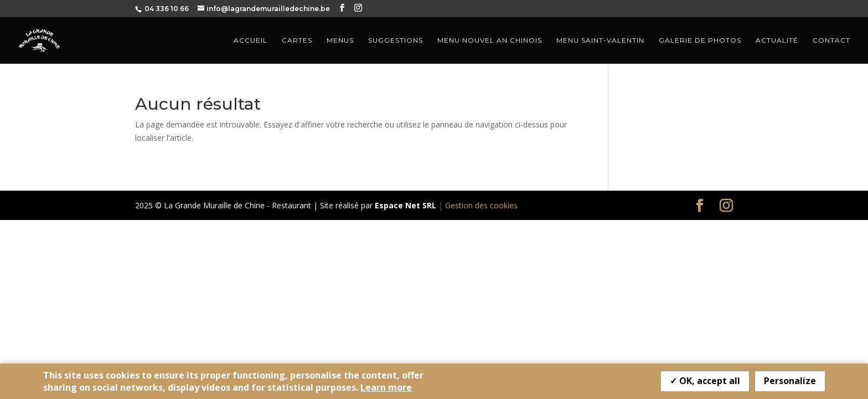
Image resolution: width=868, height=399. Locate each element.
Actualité (777, 40)
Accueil (250, 40)
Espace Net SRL (405, 205)
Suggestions (396, 40)
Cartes (297, 40)
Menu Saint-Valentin (600, 40)
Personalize (790, 381)
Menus (340, 40)
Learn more (386, 387)
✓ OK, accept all (705, 381)
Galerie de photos (700, 40)
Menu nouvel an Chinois (490, 40)
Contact (831, 40)
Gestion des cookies (481, 205)
